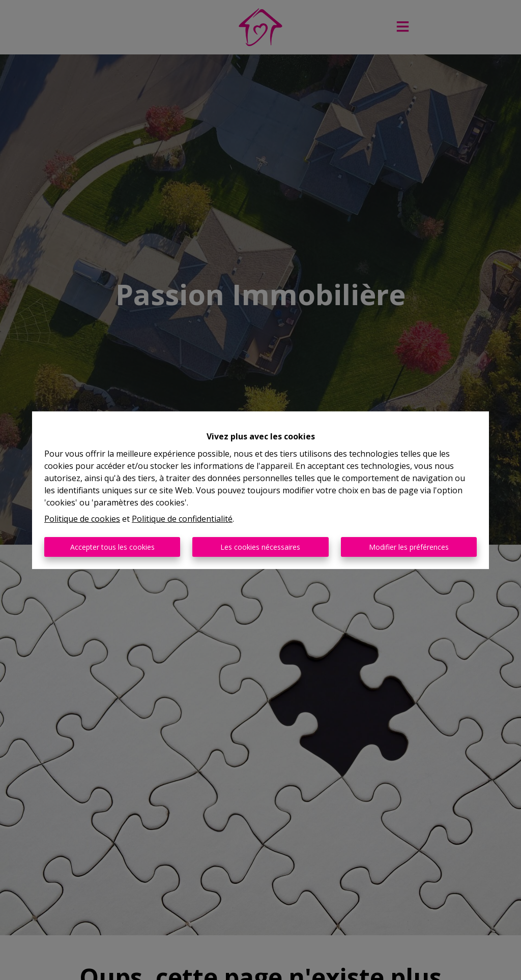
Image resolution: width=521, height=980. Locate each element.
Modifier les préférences (409, 547)
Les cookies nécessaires (260, 547)
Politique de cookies (82, 519)
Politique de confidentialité (182, 519)
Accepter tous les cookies (112, 547)
